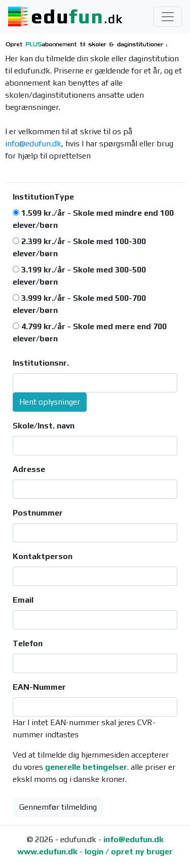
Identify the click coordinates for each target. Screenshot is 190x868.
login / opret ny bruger (129, 852)
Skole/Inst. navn (44, 426)
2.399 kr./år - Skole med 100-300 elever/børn (79, 247)
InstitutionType (43, 197)
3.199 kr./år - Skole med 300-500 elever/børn (79, 276)
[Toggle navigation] (168, 17)
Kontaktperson (43, 556)
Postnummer (38, 513)
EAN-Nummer (39, 687)
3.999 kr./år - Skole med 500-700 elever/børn (79, 304)
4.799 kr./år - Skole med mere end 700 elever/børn (90, 332)
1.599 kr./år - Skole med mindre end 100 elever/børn (93, 219)
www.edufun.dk (47, 852)
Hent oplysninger (50, 402)
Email (23, 600)
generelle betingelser (86, 767)
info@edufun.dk (33, 144)
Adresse (29, 469)
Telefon (28, 643)
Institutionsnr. (41, 363)
